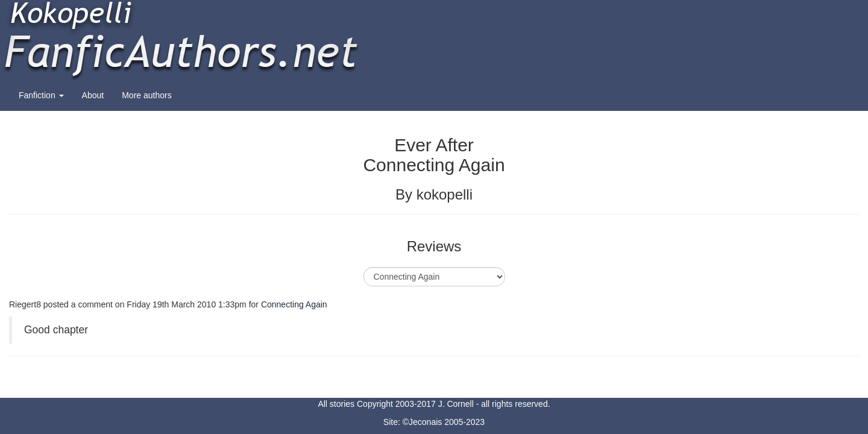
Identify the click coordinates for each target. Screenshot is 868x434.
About (93, 95)
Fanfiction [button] (41, 95)
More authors (146, 95)
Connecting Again (294, 304)
